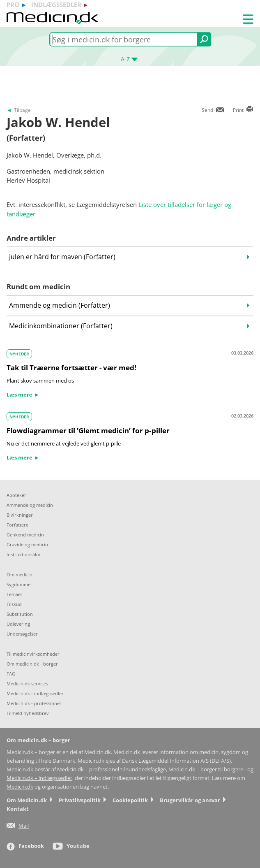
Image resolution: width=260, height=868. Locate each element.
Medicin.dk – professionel (88, 769)
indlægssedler (56, 5)
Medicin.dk (20, 787)
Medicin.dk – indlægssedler (39, 778)
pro (13, 5)
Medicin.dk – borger (193, 769)
